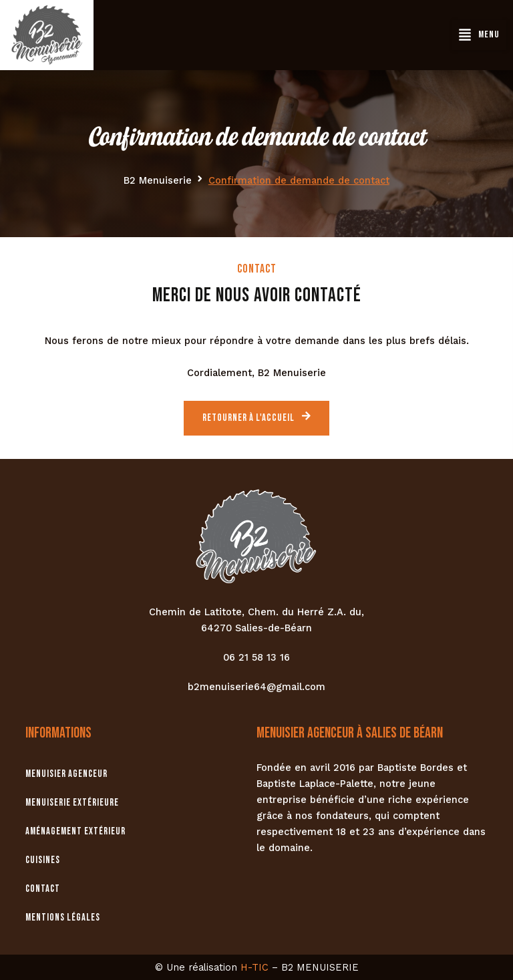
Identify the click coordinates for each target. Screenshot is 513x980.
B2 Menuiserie (158, 180)
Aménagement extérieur (75, 831)
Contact (43, 889)
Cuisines (43, 860)
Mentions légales (62, 918)
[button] (479, 35)
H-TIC (254, 967)
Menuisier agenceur (66, 774)
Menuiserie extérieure (72, 803)
